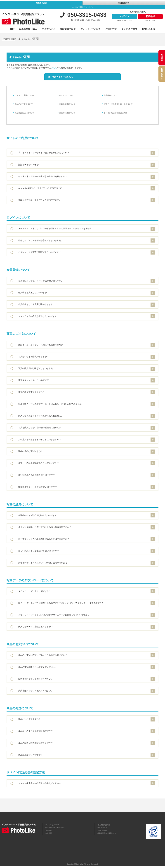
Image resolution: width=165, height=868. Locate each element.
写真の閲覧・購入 (28, 29)
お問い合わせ (148, 29)
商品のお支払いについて (26, 114)
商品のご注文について (25, 106)
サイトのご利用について (26, 97)
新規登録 (150, 16)
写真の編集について (69, 106)
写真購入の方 (41, 3)
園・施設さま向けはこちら (62, 78)
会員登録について (112, 97)
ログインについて (68, 97)
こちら (54, 68)
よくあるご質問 (129, 29)
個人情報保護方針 (105, 827)
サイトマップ (103, 830)
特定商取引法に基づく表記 (56, 830)
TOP (12, 29)
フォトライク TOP (53, 827)
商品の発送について (69, 114)
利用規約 (49, 833)
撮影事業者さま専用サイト (108, 836)
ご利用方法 (111, 29)
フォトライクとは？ (91, 29)
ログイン (125, 16)
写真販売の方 (124, 3)
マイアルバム (49, 29)
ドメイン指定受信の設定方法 (117, 114)
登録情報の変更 (68, 29)
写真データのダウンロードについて (120, 106)
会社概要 (49, 836)
